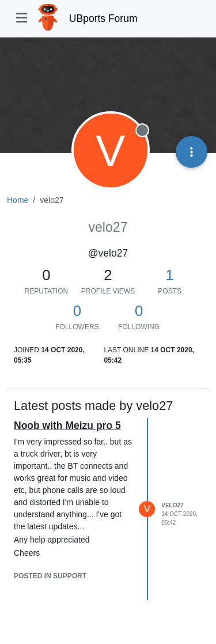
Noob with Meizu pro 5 (67, 425)
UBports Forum (103, 18)
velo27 (172, 505)
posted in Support (50, 576)
